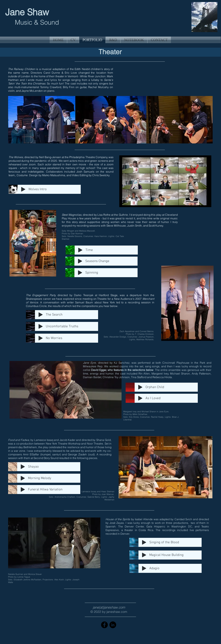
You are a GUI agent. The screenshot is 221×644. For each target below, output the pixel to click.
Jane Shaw (28, 12)
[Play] (23, 189)
